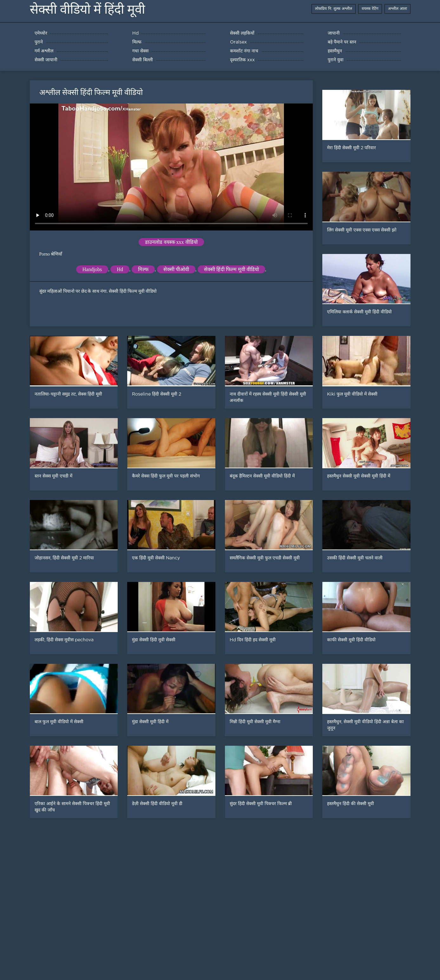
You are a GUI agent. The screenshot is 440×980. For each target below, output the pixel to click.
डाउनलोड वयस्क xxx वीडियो (171, 242)
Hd (120, 269)
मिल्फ (143, 269)
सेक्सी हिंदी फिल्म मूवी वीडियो (231, 269)
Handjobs (92, 269)
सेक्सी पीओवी (176, 269)
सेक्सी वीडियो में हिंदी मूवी (87, 9)
